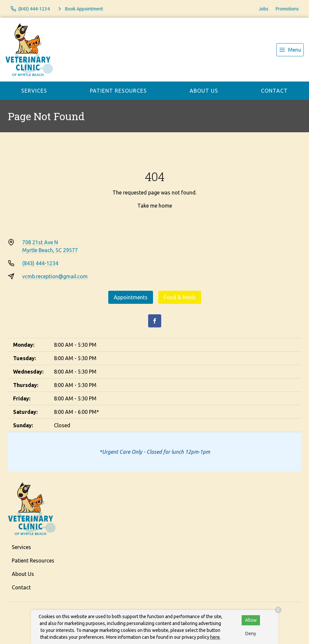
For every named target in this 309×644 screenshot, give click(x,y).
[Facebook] (155, 321)
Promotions (287, 9)
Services (34, 91)
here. (215, 637)
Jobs (264, 9)
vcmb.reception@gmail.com (55, 276)
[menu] (290, 50)
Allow (251, 620)
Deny (251, 634)
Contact (274, 91)
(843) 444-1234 (40, 263)
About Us (204, 91)
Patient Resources (118, 91)
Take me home (155, 206)
